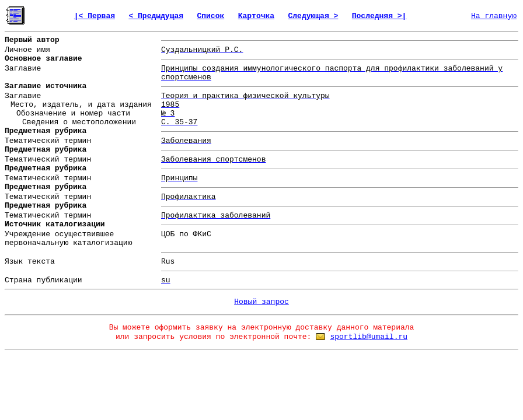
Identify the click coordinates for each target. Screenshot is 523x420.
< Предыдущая (156, 16)
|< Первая (95, 16)
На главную (494, 16)
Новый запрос (261, 302)
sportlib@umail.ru (369, 337)
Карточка (256, 16)
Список (210, 16)
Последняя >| (379, 16)
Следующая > (313, 16)
